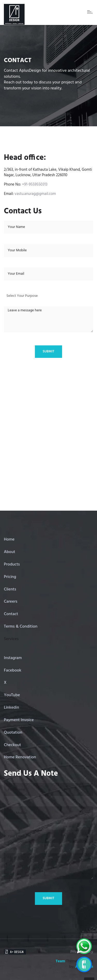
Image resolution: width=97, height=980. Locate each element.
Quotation (13, 733)
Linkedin (12, 708)
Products (12, 564)
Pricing (10, 577)
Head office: (25, 158)
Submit (48, 351)
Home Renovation (20, 757)
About (10, 552)
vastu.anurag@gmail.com (35, 194)
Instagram (13, 658)
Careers (11, 602)
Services (11, 639)
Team (60, 961)
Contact (11, 614)
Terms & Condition (21, 627)
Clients (10, 589)
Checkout (12, 745)
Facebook (13, 670)
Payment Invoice (19, 720)
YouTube (12, 695)
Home (9, 540)
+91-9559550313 (35, 185)
